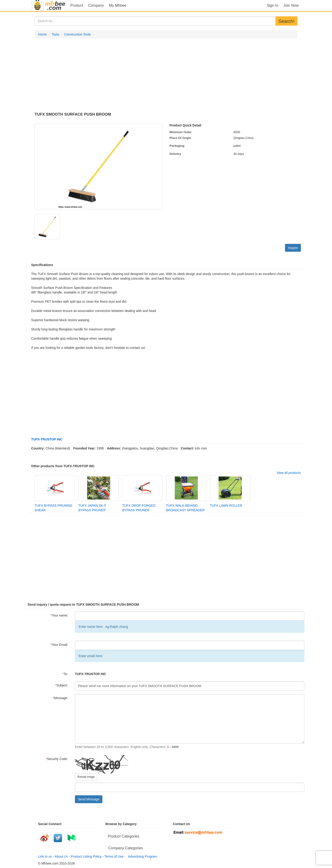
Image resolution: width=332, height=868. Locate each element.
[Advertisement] (166, 75)
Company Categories (126, 848)
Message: (60, 698)
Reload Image (86, 777)
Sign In (273, 5)
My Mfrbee (118, 5)
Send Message (89, 799)
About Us (61, 856)
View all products (289, 473)
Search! (286, 21)
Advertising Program (142, 856)
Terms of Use (114, 856)
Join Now (291, 5)
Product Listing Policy (86, 856)
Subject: (62, 685)
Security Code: (57, 759)
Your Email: (59, 645)
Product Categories (124, 836)
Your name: (59, 615)
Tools (55, 34)
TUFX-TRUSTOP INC (47, 439)
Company (96, 5)
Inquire (293, 248)
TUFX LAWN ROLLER (226, 506)
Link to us (45, 856)
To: (65, 674)
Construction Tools (77, 34)
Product (77, 5)
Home (42, 34)
